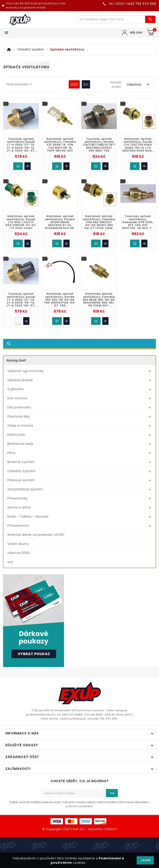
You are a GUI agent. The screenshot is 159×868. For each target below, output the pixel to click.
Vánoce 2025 (19, 553)
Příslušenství (18, 525)
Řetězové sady (20, 444)
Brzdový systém (21, 462)
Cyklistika (16, 389)
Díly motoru (17, 398)
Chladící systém (22, 471)
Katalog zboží (16, 360)
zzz (10, 562)
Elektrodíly (16, 435)
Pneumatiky (17, 498)
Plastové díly (19, 416)
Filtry (11, 453)
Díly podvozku (19, 407)
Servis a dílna (19, 507)
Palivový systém (21, 480)
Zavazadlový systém (25, 489)
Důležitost (139, 85)
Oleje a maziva (20, 425)
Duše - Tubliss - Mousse (28, 516)
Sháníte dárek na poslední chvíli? (36, 535)
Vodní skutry (18, 544)
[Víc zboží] (111, 19)
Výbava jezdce (20, 380)
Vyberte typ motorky (25, 371)
